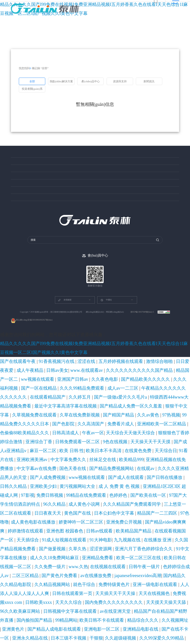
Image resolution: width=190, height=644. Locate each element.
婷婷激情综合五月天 (129, 540)
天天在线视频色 (141, 463)
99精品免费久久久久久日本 (137, 385)
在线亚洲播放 (103, 623)
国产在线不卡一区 (93, 480)
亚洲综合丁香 (23, 397)
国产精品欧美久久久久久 (161, 367)
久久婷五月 (178, 373)
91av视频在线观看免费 (23, 552)
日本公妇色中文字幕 (123, 427)
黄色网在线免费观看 (99, 564)
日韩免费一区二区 (166, 564)
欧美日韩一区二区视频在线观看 (38, 617)
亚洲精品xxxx (14, 641)
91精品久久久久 (160, 516)
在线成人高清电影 (65, 492)
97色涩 (179, 599)
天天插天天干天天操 (115, 463)
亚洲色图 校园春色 (151, 433)
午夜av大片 (53, 623)
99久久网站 (172, 558)
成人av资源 (163, 510)
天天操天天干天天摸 (98, 397)
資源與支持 (18, 175)
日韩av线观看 (174, 433)
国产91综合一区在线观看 (130, 623)
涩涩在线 (58, 361)
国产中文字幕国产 (93, 641)
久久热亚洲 (113, 576)
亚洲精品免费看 (171, 445)
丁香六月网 (31, 605)
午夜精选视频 (32, 504)
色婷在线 (11, 629)
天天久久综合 (20, 468)
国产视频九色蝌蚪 (12, 593)
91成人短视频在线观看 (87, 439)
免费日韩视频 (21, 421)
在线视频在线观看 (113, 451)
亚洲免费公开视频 (67, 433)
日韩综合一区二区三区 (37, 576)
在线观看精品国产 (156, 373)
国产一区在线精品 (26, 373)
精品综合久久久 (131, 474)
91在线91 (178, 516)
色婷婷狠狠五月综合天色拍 (99, 617)
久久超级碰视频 (179, 480)
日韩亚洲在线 (145, 593)
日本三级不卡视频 (144, 480)
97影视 (6, 421)
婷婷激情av (99, 605)
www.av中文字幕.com (76, 510)
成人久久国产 (9, 623)
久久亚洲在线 (94, 570)
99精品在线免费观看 (45, 421)
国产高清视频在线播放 (132, 570)
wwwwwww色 (63, 576)
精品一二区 (178, 492)
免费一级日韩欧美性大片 (124, 552)
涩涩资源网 (47, 445)
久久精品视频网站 (136, 457)
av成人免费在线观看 (134, 516)
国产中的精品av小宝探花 (50, 570)
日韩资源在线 (155, 504)
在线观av (92, 409)
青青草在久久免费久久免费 (54, 629)
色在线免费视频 (11, 498)
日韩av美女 (164, 361)
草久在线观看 (143, 564)
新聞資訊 (16, 185)
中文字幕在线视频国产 (77, 623)
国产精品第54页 (176, 617)
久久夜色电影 (133, 367)
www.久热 (93, 451)
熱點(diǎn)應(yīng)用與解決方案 (30, 155)
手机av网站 (157, 635)
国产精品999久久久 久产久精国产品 (29, 546)
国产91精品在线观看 (132, 617)
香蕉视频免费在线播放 (76, 540)
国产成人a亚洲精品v (126, 397)
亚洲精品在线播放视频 (135, 599)
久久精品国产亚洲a (52, 552)
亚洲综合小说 (87, 522)
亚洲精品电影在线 (67, 480)
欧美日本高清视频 (41, 528)
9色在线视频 (74, 397)
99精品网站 (80, 474)
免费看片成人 (14, 391)
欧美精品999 (146, 403)
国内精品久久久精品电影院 (105, 457)
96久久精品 (149, 421)
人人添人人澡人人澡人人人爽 (51, 463)
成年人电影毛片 (22, 570)
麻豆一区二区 (151, 397)
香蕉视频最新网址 (105, 558)
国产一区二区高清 (66, 546)
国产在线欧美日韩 (20, 510)
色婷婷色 (67, 421)
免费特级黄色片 (178, 457)
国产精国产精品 (76, 385)
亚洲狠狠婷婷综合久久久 (108, 504)
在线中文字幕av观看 (68, 528)
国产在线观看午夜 (12, 361)
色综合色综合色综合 (91, 635)
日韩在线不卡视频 (49, 599)
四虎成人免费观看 (138, 582)
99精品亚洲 (52, 641)
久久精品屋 (50, 582)
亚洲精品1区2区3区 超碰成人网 (169, 415)
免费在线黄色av (53, 504)
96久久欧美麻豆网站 (114, 468)
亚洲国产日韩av (112, 367)
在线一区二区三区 (20, 587)
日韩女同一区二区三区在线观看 (165, 498)
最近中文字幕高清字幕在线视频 (104, 379)
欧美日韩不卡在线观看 (104, 474)
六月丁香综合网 (115, 492)
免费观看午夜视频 (91, 492)
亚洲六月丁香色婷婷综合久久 (76, 445)
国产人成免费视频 (152, 409)
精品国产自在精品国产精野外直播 (23, 474)
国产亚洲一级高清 (32, 623)
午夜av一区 (122, 391)
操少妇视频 (161, 492)
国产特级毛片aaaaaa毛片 (136, 522)
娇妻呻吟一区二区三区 (38, 433)
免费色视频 (113, 629)
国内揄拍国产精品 (59, 474)
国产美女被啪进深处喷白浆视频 (113, 510)
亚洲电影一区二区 (41, 480)
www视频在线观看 (178, 409)
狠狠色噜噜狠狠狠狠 (95, 587)
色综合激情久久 (152, 558)
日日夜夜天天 (79, 427)
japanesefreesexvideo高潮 (69, 457)
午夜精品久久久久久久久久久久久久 (118, 373)
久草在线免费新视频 (51, 385)
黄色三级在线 (46, 564)
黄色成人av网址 (64, 534)
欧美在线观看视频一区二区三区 (146, 534)
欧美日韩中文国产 (39, 492)
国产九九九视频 (79, 605)
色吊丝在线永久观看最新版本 (45, 593)
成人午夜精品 (146, 361)
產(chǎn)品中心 (20, 165)
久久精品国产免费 (20, 516)
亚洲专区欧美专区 (166, 522)
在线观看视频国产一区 (38, 439)
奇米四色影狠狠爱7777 (99, 528)
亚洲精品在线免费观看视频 (23, 582)
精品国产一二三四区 (152, 427)
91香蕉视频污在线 (38, 361)
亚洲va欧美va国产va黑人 (71, 516)
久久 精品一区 (44, 516)
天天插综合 (62, 439)
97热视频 (111, 385)
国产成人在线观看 (13, 415)
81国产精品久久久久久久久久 (123, 498)
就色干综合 (157, 457)
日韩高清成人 (104, 391)
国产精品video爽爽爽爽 (96, 433)
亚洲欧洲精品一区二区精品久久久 (89, 593)
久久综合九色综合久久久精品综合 (165, 552)
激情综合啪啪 (107, 361)
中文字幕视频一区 (166, 611)
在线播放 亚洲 (149, 439)
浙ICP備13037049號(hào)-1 (142, 328)
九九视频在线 (129, 439)
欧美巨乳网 (171, 546)
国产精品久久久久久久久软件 (135, 528)
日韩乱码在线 (66, 611)
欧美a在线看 (155, 617)
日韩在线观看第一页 (86, 463)
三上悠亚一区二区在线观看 (50, 427)
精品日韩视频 (26, 564)
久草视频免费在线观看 (20, 385)
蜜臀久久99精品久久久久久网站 (41, 558)
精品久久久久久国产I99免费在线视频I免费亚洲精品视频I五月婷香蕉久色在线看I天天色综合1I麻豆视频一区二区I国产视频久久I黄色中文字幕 (92, 355)
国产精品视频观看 (148, 576)
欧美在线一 (113, 546)
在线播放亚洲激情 (161, 570)
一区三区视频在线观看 (87, 498)
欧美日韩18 (76, 570)
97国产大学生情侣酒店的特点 (120, 421)
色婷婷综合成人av (162, 451)
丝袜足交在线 (128, 403)
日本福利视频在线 (64, 522)
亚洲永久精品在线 (119, 480)
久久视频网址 (153, 474)
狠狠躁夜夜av (70, 641)
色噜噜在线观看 (103, 540)
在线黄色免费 (26, 403)
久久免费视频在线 (134, 629)
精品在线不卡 (67, 635)
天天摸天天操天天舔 (85, 468)
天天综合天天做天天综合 (147, 391)
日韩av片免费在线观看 (174, 587)
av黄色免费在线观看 (53, 605)
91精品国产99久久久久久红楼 (79, 582)
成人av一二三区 (82, 373)
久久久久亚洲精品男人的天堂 (119, 409)
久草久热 (31, 445)
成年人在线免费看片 (48, 510)
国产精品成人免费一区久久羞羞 (148, 379)
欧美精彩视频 (41, 522)
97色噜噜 (173, 427)
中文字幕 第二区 (69, 587)
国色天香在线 (43, 409)
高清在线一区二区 (141, 605)
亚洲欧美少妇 (82, 415)
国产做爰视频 (14, 445)
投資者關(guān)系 (22, 215)
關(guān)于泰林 (20, 205)
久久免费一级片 (74, 451)
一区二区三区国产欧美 (41, 635)
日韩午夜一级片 (137, 451)
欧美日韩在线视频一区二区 (44, 451)
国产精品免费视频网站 (69, 409)
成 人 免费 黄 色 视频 (133, 415)
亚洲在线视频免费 (122, 587)
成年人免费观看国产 (77, 558)
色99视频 (20, 492)
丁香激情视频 (124, 564)
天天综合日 (44, 403)
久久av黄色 (96, 385)
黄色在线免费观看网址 (142, 641)
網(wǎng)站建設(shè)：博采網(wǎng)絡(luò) (105, 328)
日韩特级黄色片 (108, 522)
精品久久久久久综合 (22, 599)
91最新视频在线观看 (14, 540)
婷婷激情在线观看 (125, 433)
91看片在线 (61, 403)
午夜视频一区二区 (78, 504)
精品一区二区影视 (112, 582)
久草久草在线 (9, 558)
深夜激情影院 (144, 510)
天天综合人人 (178, 534)
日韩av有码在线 (159, 629)
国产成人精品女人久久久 (36, 534)
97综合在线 (116, 534)
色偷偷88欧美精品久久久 (76, 391)
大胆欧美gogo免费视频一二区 (86, 552)
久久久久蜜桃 (116, 641)
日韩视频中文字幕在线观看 (147, 468)
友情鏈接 (65, 316)
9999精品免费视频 (58, 498)
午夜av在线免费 (124, 593)
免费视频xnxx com (165, 463)
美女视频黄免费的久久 (92, 534)
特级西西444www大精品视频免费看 (58, 379)
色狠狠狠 (150, 540)
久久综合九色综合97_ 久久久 (96, 611)
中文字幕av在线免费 (19, 409)
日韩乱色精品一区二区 (89, 629)
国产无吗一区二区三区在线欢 (142, 546)
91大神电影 (111, 439)
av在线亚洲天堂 (177, 468)
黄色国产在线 (99, 427)
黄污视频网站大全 (105, 415)
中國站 (106, 316)
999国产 (110, 570)
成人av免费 (27, 629)
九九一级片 (144, 486)
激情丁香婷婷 (42, 486)
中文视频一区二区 (140, 492)
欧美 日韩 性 (169, 397)
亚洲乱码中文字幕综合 (104, 516)
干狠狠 (162, 480)
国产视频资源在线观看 (44, 540)
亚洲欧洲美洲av (81, 403)
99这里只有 (166, 540)
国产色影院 (164, 385)
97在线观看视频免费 (70, 564)
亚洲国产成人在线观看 (68, 486)
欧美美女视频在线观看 (100, 486)
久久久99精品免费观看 (55, 373)
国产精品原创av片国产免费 (135, 611)
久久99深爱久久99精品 (16, 486)
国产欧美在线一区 (86, 421)
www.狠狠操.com (45, 587)
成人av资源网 (33, 641)
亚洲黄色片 (171, 474)
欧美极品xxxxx (118, 605)
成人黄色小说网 (168, 421)
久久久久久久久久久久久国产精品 (31, 367)
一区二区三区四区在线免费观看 (128, 635)
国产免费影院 (20, 611)
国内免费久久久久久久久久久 (51, 468)
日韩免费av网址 (33, 498)
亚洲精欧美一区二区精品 (42, 391)
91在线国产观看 (129, 558)
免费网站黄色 (135, 504)
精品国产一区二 (65, 367)
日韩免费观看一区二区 (49, 397)
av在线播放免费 (42, 457)
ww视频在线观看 (89, 367)
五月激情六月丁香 (167, 605)
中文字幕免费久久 (105, 403)
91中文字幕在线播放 (110, 445)
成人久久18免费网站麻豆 (142, 445)
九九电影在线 (126, 486)
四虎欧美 (11, 534)
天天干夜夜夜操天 (92, 546)
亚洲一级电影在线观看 (15, 463)
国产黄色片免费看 (17, 457)
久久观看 (128, 576)
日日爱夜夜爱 (127, 361)
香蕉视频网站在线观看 (88, 576)
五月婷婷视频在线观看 (81, 361)
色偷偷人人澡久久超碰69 (102, 599)
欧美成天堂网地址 (43, 611)
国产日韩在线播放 (39, 415)
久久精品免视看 (163, 599)
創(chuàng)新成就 (22, 195)
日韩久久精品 (62, 415)
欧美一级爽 (13, 576)
